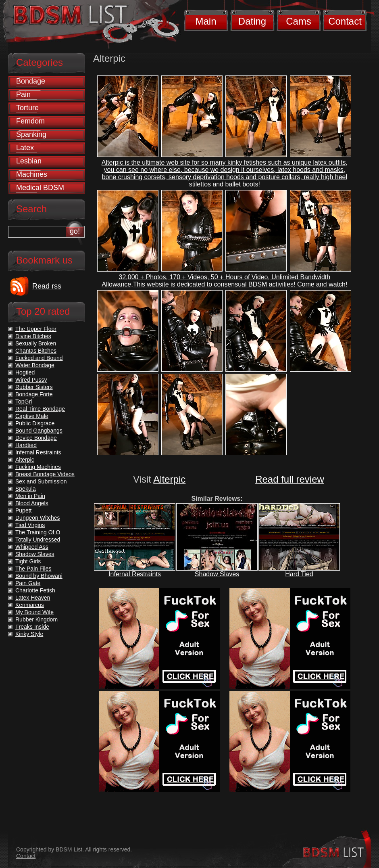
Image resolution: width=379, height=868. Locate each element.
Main (206, 21)
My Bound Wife (34, 612)
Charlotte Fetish (35, 590)
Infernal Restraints (135, 574)
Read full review (290, 479)
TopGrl (24, 402)
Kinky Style (29, 634)
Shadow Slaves (217, 574)
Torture (27, 108)
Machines (32, 174)
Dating (252, 21)
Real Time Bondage (40, 409)
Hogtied (25, 372)
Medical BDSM (40, 188)
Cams (299, 21)
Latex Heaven (33, 598)
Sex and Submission (41, 481)
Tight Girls (28, 561)
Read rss (47, 286)
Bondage (31, 81)
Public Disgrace (35, 423)
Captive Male (32, 416)
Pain (23, 94)
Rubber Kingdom (36, 619)
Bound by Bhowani (39, 576)
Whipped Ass (32, 547)
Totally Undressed (38, 540)
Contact (345, 21)
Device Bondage (36, 438)
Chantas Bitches (36, 351)
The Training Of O (38, 532)
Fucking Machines (38, 467)
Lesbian (29, 161)
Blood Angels (32, 503)
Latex (25, 148)
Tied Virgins (30, 525)
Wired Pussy (31, 380)
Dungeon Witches (38, 518)
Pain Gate (28, 583)
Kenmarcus (30, 605)
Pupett (23, 510)
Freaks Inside (32, 627)
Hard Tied (299, 574)
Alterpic (169, 479)
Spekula (26, 489)
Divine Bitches (33, 336)
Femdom (30, 121)
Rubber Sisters (34, 387)
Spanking (31, 134)
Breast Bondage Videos (45, 474)
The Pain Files (33, 569)
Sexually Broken (36, 343)
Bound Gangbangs (39, 431)
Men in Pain (30, 496)
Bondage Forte (34, 394)
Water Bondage (35, 365)
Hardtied (26, 445)
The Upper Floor (36, 329)
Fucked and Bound (39, 358)
